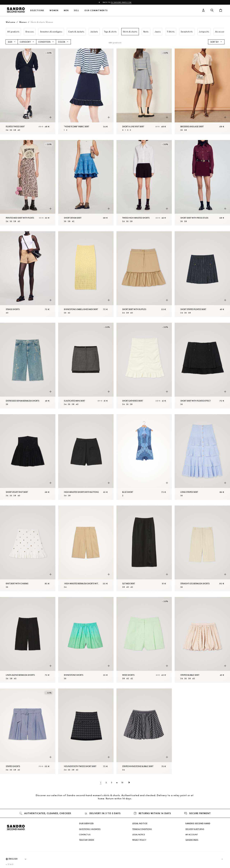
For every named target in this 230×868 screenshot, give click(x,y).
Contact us (85, 835)
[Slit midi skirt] (144, 548)
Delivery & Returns (195, 829)
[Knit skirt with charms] (28, 548)
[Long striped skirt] (202, 457)
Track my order (87, 840)
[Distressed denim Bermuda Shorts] (28, 366)
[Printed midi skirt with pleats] (28, 183)
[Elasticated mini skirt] (86, 366)
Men (66, 11)
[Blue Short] (144, 457)
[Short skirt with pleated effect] (202, 366)
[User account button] (203, 10)
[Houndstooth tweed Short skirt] (86, 731)
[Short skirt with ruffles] (144, 274)
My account (192, 835)
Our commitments (96, 11)
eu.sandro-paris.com (121, 2)
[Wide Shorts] (144, 640)
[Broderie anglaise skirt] (202, 91)
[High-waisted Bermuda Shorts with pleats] (86, 548)
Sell (77, 11)
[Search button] (212, 10)
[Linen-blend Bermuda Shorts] (28, 640)
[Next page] (129, 782)
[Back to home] (16, 10)
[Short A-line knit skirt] (144, 91)
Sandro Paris (192, 840)
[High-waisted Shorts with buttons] (86, 457)
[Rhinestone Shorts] (86, 640)
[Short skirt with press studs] (202, 183)
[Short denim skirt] (86, 183)
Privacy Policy (139, 840)
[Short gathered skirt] (144, 366)
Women (54, 11)
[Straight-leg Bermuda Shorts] (202, 548)
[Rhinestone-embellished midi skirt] (86, 274)
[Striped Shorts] (28, 731)
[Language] (19, 859)
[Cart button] (221, 10)
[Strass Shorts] (28, 274)
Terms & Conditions (142, 829)
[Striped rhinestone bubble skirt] (144, 731)
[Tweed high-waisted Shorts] (144, 183)
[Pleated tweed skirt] (28, 91)
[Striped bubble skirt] (202, 640)
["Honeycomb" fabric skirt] (86, 91)
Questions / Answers (90, 829)
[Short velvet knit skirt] (28, 457)
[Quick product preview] (50, 118)
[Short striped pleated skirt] (202, 274)
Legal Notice (139, 835)
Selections (37, 11)
